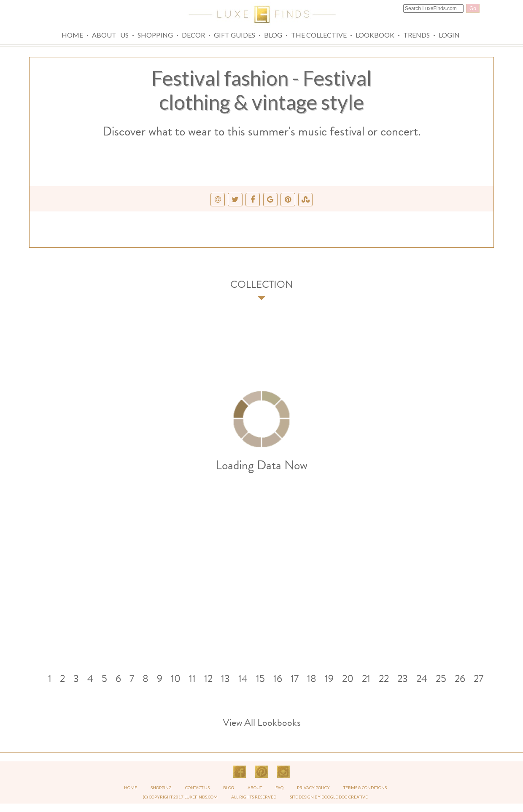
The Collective (319, 35)
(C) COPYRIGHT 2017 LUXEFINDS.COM (180, 797)
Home (72, 35)
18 (312, 679)
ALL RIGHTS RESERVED (254, 797)
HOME (131, 788)
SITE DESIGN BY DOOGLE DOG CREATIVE (329, 797)
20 (348, 679)
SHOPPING (161, 788)
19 (329, 679)
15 (260, 679)
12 (208, 679)
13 (225, 679)
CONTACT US (197, 788)
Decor (193, 35)
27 (479, 679)
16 (278, 679)
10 (176, 679)
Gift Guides (235, 35)
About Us (110, 35)
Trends (417, 35)
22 (384, 679)
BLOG (229, 788)
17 (295, 679)
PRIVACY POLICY (314, 788)
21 (366, 679)
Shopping (155, 35)
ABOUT (255, 788)
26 (460, 679)
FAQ (280, 788)
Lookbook (375, 35)
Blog (273, 35)
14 (243, 679)
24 (422, 679)
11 (192, 679)
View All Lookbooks (262, 723)
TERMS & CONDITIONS (365, 788)
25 (441, 679)
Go (473, 8)
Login (449, 35)
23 (403, 679)
